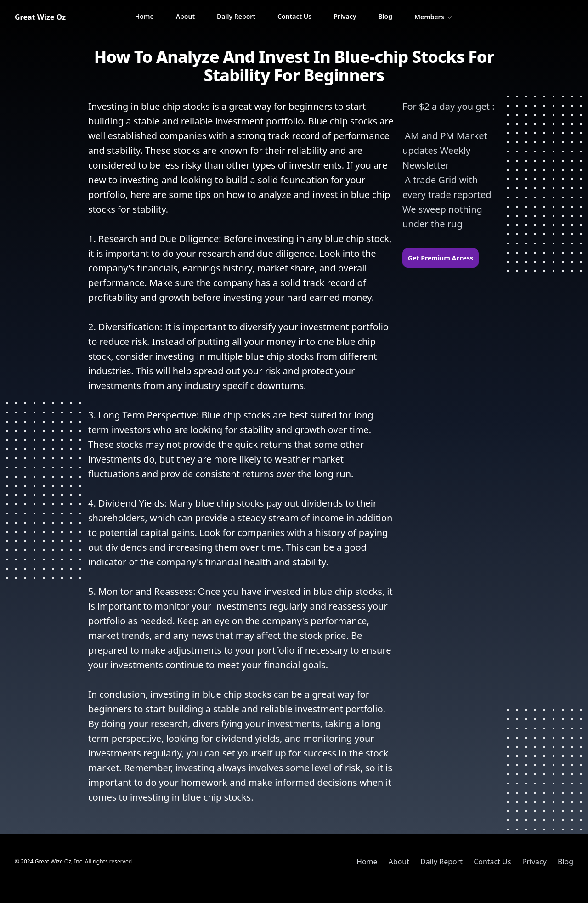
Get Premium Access (441, 258)
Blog (385, 16)
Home (144, 16)
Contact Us (294, 16)
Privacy (345, 16)
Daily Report (236, 16)
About (185, 16)
